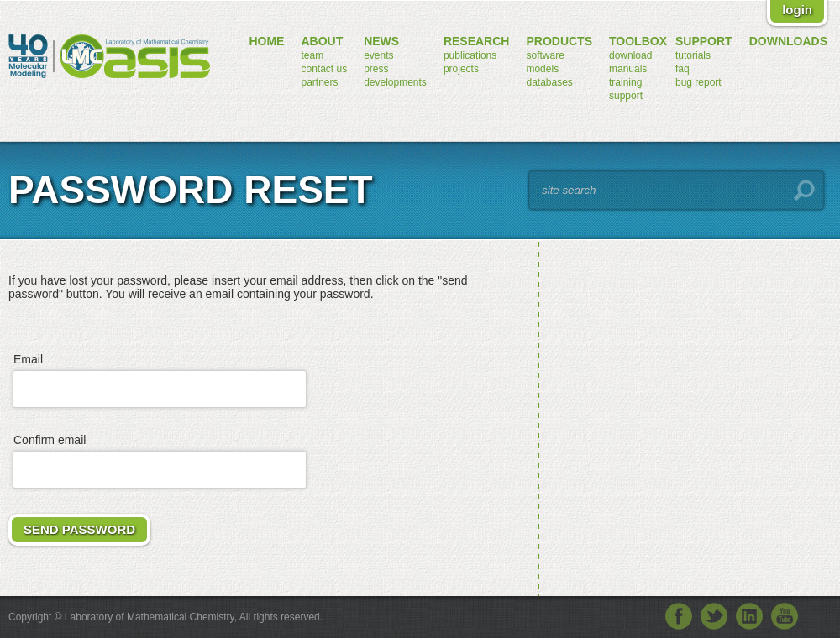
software (545, 55)
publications (470, 55)
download (630, 55)
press (376, 69)
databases (549, 82)
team (312, 55)
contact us (324, 69)
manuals (628, 69)
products (559, 41)
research (477, 41)
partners (319, 82)
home (266, 41)
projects (461, 69)
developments (395, 82)
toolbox (638, 41)
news (381, 41)
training (625, 82)
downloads (788, 41)
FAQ (682, 69)
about (322, 41)
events (378, 55)
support (626, 96)
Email (28, 359)
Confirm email (50, 440)
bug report (698, 82)
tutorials (693, 55)
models (542, 69)
